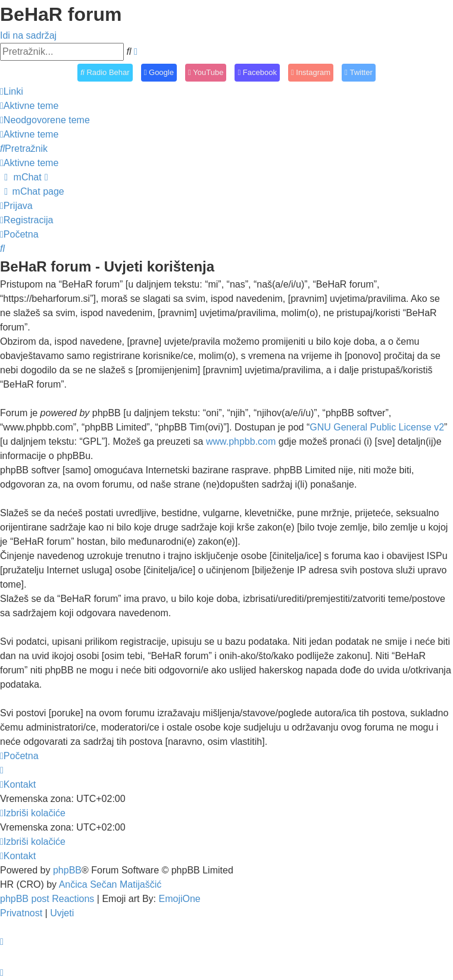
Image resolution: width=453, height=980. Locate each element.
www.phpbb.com (241, 441)
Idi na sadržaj (28, 35)
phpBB (67, 870)
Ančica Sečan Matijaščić (110, 884)
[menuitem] (29, 106)
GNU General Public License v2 (377, 427)
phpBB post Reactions (47, 899)
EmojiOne (180, 899)
